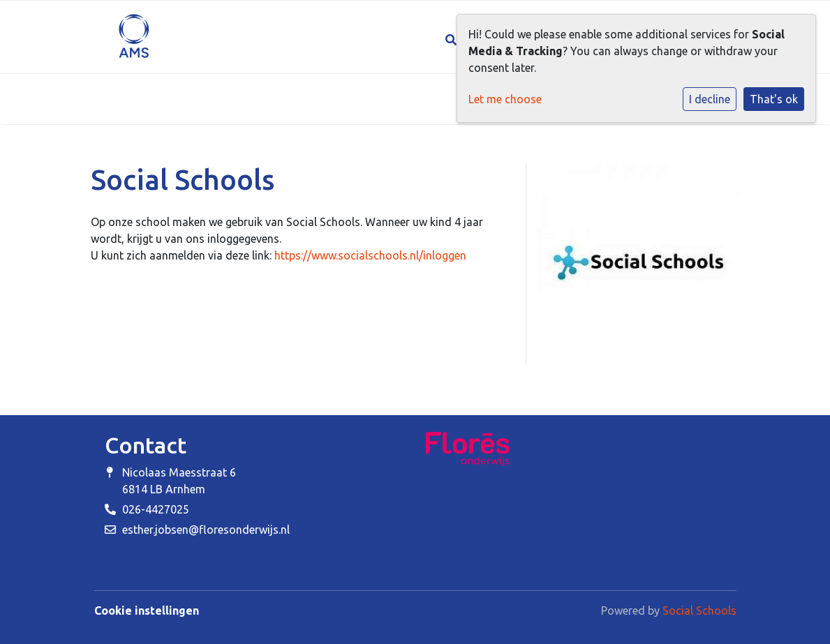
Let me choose (505, 99)
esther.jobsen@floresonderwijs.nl (206, 530)
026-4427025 (156, 509)
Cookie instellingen (147, 611)
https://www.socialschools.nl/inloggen (370, 255)
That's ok (774, 99)
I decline (710, 99)
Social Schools (699, 611)
